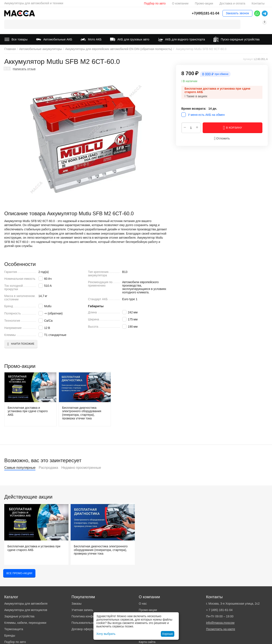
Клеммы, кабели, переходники (25, 623)
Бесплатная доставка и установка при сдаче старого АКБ (28, 411)
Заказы (76, 604)
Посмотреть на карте (221, 629)
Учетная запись (82, 610)
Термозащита (14, 629)
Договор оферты (83, 629)
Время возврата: (194, 109)
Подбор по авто (155, 3)
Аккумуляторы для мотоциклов (26, 610)
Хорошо (167, 634)
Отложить (222, 138)
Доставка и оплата (232, 3)
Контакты (258, 3)
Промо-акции (204, 3)
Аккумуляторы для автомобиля (26, 604)
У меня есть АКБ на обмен (206, 115)
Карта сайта (147, 642)
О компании (180, 3)
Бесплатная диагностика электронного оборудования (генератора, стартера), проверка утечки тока (82, 413)
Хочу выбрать (106, 634)
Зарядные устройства (19, 616)
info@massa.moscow (220, 623)
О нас (143, 604)
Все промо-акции (19, 573)
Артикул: (248, 59)
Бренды (10, 635)
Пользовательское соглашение (93, 623)
